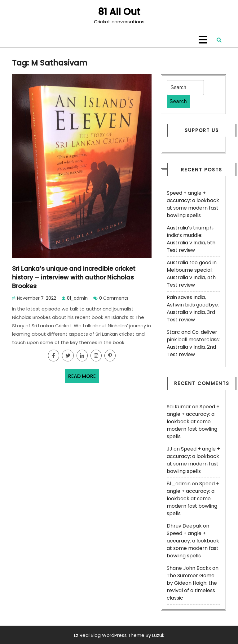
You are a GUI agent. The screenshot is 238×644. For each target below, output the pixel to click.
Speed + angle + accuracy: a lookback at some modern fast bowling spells (193, 204)
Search (178, 101)
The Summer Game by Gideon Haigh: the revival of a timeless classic (192, 587)
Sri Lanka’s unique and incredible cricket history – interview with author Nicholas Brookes (74, 277)
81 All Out (119, 12)
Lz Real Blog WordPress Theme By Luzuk (119, 635)
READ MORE (84, 378)
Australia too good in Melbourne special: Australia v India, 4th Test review (192, 274)
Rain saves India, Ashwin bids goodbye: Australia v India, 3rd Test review (193, 308)
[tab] (203, 40)
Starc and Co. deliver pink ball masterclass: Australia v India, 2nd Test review (193, 343)
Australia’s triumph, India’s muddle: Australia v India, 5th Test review (191, 239)
